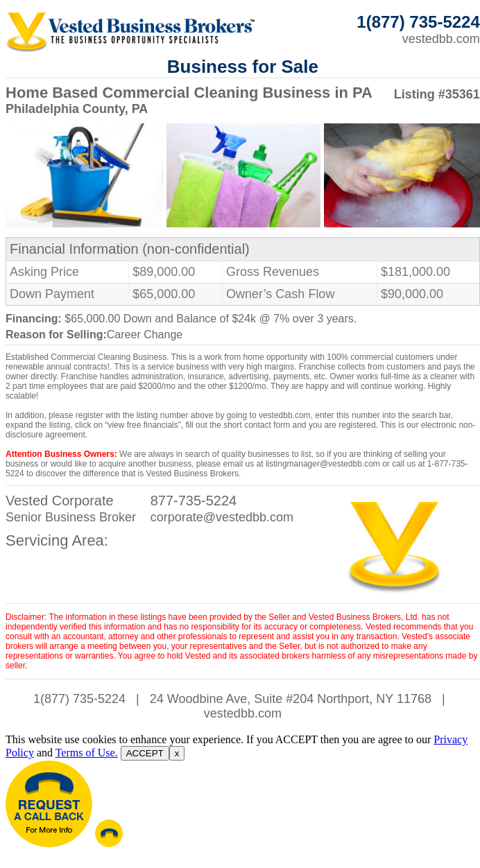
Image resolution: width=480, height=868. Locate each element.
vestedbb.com (441, 39)
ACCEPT (145, 753)
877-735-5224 (194, 501)
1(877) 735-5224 (79, 699)
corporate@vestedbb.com (222, 517)
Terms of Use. (87, 753)
